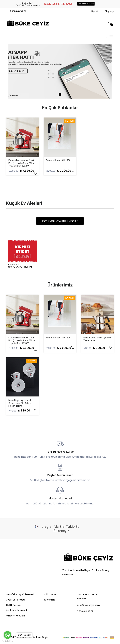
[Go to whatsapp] (7, 635)
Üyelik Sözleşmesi (15, 600)
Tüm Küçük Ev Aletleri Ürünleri (60, 221)
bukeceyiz (61, 531)
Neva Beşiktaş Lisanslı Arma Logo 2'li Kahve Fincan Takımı (20, 403)
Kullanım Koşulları (15, 616)
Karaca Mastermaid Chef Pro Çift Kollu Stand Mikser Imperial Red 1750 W (22, 163)
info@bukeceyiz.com (88, 605)
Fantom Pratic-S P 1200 (58, 160)
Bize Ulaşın (49, 600)
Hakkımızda (50, 594)
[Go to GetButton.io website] (7, 641)
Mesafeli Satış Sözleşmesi (20, 594)
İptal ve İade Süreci (16, 610)
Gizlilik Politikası (14, 605)
